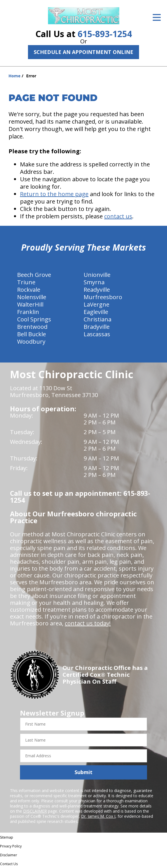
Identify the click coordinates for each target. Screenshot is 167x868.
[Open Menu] (157, 17)
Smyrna (94, 282)
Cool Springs (34, 319)
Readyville (97, 290)
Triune (26, 282)
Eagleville (96, 312)
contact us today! (88, 623)
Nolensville (32, 297)
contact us (118, 216)
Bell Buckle (32, 334)
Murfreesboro (103, 297)
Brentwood (32, 327)
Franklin (28, 312)
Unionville (97, 275)
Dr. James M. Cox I (98, 816)
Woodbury (31, 342)
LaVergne (96, 304)
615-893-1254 (105, 34)
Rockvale (29, 290)
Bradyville (97, 327)
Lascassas (97, 334)
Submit (83, 772)
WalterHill (30, 304)
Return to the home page (54, 194)
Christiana (97, 319)
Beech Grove (34, 275)
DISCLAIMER (35, 811)
